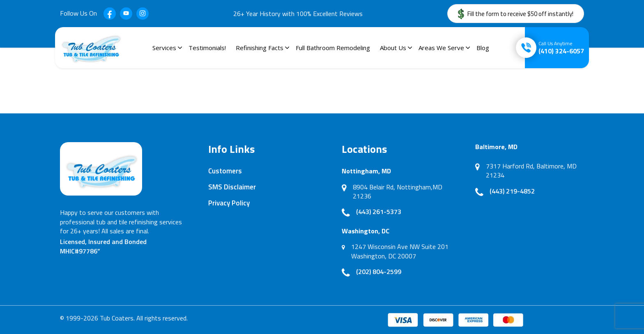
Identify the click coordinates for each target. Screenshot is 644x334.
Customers (225, 171)
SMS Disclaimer (232, 187)
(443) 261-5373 (379, 212)
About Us (393, 48)
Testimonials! (207, 48)
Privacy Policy (229, 203)
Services (164, 48)
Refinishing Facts (260, 48)
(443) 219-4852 (512, 191)
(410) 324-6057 (561, 48)
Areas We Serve (441, 48)
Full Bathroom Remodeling (333, 48)
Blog (483, 48)
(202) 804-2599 (379, 272)
